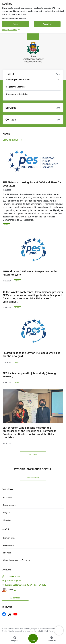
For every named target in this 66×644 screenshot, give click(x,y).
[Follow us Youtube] (15, 614)
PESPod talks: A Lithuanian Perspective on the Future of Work (30, 273)
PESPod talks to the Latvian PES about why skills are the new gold (31, 354)
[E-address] (7, 590)
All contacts (15, 598)
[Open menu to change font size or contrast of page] (51, 639)
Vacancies (8, 498)
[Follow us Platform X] (10, 614)
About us (7, 520)
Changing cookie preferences (16, 560)
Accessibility (8, 545)
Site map (7, 553)
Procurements (10, 505)
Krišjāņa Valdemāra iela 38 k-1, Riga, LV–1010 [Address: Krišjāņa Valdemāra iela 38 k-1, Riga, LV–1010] (26, 585)
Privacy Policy (9, 538)
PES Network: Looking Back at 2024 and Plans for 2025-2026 (32, 184)
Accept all (47, 24)
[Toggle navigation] (33, 638)
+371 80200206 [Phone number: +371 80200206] (13, 576)
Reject (15, 24)
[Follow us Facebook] (4, 614)
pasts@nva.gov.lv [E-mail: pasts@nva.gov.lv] (13, 581)
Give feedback (33, 478)
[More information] (15, 590)
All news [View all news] (33, 454)
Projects (7, 513)
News (6, 225)
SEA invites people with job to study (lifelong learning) (29, 375)
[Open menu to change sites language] (15, 639)
